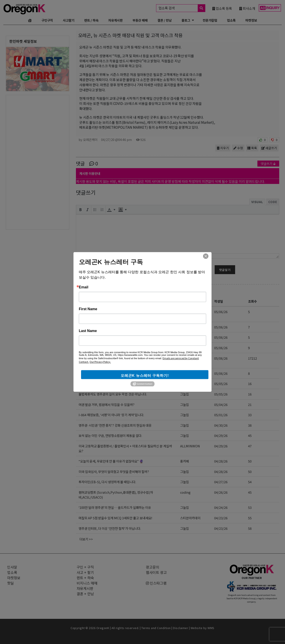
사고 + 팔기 (85, 572)
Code (273, 202)
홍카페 (184, 461)
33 (250, 415)
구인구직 (47, 20)
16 (250, 384)
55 (250, 518)
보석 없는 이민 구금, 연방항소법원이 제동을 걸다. (110, 435)
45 (250, 435)
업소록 (231, 20)
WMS (211, 628)
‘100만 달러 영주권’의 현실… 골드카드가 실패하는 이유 (115, 507)
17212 (252, 358)
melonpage (189, 348)
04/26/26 (221, 492)
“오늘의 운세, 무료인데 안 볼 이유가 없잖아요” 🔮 (111, 461)
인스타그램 (156, 583)
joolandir (187, 327)
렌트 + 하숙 (85, 578)
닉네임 (80, 261)
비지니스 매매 (87, 583)
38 (250, 425)
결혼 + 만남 (85, 594)
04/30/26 (221, 425)
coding (185, 492)
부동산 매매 (140, 20)
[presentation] (80, 210)
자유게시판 (115, 20)
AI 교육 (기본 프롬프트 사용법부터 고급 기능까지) (114, 327)
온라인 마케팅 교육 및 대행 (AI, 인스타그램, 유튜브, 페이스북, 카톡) (126, 337)
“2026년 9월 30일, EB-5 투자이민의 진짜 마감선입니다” (119, 373)
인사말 (12, 567)
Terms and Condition (156, 628)
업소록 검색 (182, 8)
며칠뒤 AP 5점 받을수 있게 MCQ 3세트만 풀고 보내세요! (115, 518)
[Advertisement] (38, 162)
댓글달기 (225, 270)
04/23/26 (221, 518)
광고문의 (153, 567)
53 (250, 507)
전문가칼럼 (210, 20)
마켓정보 (251, 20)
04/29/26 (221, 435)
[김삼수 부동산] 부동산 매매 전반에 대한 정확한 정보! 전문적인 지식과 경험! (126, 361)
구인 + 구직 (85, 567)
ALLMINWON (190, 446)
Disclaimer (181, 628)
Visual (257, 202)
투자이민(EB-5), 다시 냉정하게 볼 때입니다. (107, 482)
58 (250, 528)
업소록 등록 (222, 8)
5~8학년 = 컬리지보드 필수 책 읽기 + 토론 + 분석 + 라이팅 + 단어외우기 (125, 384)
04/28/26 (221, 461)
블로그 (186, 20)
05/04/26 (221, 405)
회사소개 (247, 8)
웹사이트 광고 (156, 572)
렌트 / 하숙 (91, 20)
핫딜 (10, 583)
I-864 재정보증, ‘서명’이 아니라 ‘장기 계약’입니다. (111, 415)
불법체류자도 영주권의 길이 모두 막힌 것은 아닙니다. (113, 394)
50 (250, 461)
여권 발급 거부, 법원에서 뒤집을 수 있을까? (107, 405)
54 (250, 482)
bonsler (186, 337)
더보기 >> (86, 539)
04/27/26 (221, 482)
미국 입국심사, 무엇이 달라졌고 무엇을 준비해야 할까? (114, 472)
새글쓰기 (269, 148)
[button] (80, 210)
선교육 (184, 312)
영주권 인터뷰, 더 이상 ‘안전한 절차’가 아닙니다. (110, 528)
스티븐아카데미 (190, 384)
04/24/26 (221, 507)
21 (250, 405)
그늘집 (184, 373)
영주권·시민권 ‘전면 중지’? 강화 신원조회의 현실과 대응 (115, 425)
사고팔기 (69, 20)
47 (250, 446)
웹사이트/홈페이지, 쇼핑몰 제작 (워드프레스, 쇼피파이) (118, 348)
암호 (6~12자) (155, 261)
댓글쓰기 (268, 164)
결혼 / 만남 (165, 20)
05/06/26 (221, 312)
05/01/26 (221, 415)
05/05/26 (221, 384)
